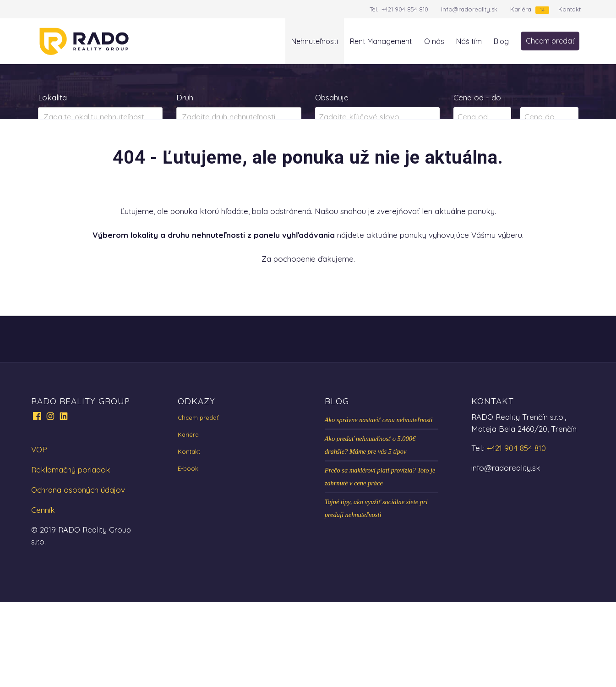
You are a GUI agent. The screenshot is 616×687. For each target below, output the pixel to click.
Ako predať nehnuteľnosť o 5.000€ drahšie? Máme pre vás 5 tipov (370, 530)
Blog (501, 41)
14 (542, 10)
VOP (39, 534)
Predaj (67, 153)
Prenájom (128, 153)
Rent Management (381, 41)
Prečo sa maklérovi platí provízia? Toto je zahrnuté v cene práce (380, 561)
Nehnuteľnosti (315, 41)
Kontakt (570, 9)
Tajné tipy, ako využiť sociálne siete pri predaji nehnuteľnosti (376, 593)
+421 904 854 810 (405, 9)
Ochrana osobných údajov (78, 574)
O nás (434, 41)
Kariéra (521, 9)
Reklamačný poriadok (71, 554)
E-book (188, 553)
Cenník (43, 595)
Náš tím (469, 41)
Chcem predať (550, 41)
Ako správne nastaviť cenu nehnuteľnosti (379, 505)
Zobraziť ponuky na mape (377, 153)
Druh (185, 97)
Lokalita (52, 97)
